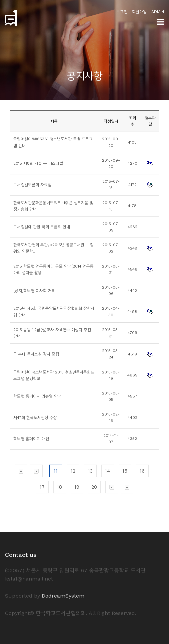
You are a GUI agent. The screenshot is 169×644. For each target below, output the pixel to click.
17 (42, 487)
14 (108, 471)
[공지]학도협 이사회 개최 (34, 291)
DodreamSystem (63, 596)
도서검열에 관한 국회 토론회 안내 (42, 227)
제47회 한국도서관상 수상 (35, 418)
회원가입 (139, 12)
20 (94, 487)
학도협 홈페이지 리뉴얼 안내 (37, 396)
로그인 (122, 12)
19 (77, 487)
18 (59, 487)
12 (73, 471)
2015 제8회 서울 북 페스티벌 (38, 163)
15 (125, 471)
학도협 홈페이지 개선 (31, 439)
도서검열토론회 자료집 (32, 185)
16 (142, 471)
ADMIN (158, 12)
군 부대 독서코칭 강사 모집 (36, 354)
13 (90, 471)
